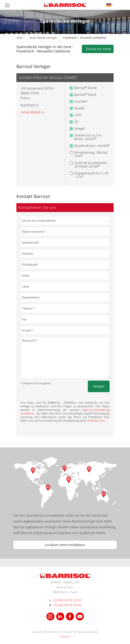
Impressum (65, 637)
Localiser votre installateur (65, 545)
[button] (110, 5)
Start (20, 38)
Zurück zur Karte (98, 49)
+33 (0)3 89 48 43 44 (67, 605)
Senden (99, 386)
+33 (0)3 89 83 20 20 (67, 600)
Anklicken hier (97, 421)
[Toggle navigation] (7, 5)
